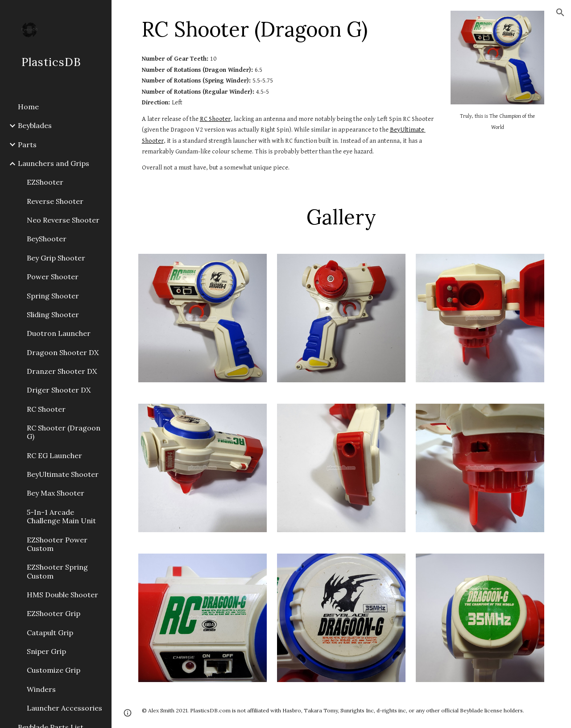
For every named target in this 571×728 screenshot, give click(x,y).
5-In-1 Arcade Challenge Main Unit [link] (61, 516)
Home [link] (28, 107)
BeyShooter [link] (47, 239)
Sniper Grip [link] (46, 651)
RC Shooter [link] (46, 409)
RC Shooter (215, 119)
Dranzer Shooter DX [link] (62, 371)
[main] (289, 29)
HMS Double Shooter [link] (62, 595)
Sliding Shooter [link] (53, 314)
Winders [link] (41, 689)
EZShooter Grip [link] (54, 613)
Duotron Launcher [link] (59, 333)
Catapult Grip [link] (50, 633)
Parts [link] (27, 145)
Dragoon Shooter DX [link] (63, 352)
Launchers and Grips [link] (54, 163)
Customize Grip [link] (54, 670)
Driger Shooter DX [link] (59, 390)
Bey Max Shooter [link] (56, 493)
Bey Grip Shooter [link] (56, 258)
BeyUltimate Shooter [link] (63, 474)
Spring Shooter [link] (53, 296)
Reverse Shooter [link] (55, 201)
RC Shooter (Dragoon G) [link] (64, 432)
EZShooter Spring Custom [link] (57, 571)
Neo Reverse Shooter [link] (63, 220)
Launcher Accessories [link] (64, 708)
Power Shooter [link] (53, 277)
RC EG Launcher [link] (54, 455)
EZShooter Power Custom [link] (57, 544)
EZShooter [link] (45, 182)
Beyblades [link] (35, 125)
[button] (560, 12)
